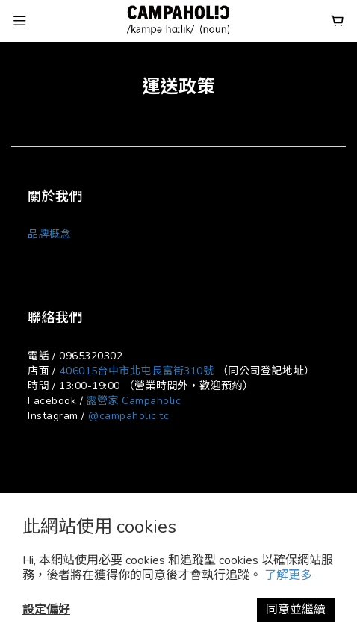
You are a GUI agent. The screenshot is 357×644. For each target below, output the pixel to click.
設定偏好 (46, 610)
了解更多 (288, 575)
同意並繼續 (296, 610)
